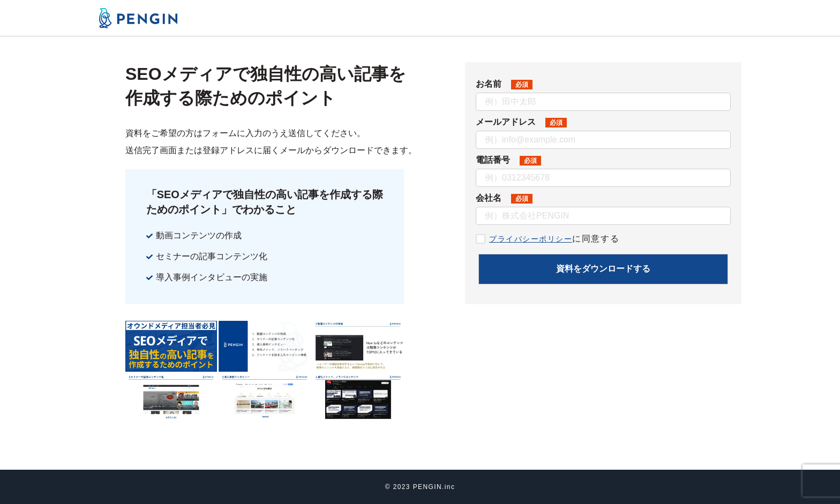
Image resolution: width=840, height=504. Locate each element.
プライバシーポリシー (536, 239)
